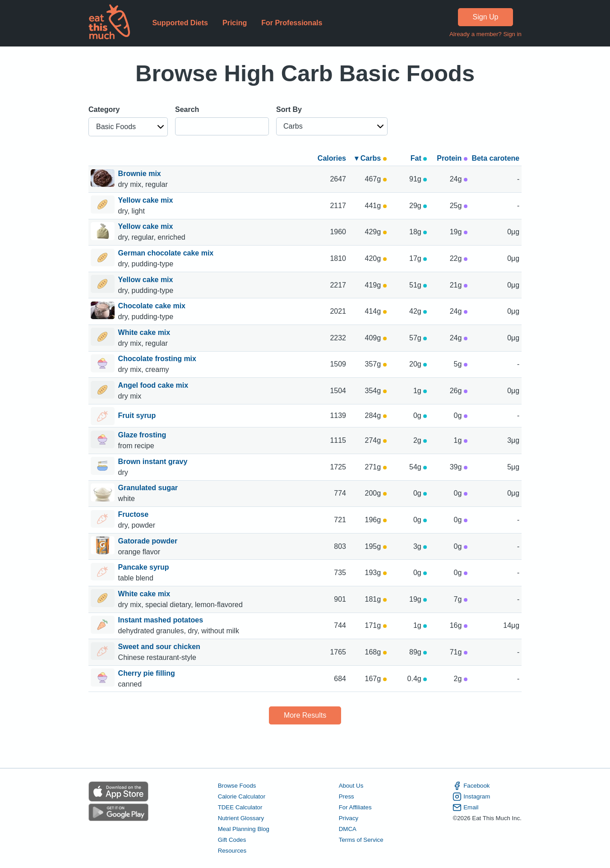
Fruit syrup (137, 416)
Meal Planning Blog (244, 829)
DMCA (348, 829)
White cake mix (145, 332)
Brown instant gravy (154, 462)
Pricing (235, 23)
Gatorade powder (149, 541)
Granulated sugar (149, 488)
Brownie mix (141, 174)
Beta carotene (495, 158)
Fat (419, 158)
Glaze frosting (143, 435)
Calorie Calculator (242, 796)
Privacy (349, 818)
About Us (351, 786)
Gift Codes (232, 840)
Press (347, 796)
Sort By (289, 109)
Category (104, 109)
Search (187, 109)
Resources (232, 851)
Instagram (471, 797)
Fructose (134, 514)
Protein (452, 158)
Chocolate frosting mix (158, 359)
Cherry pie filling (148, 673)
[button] (128, 127)
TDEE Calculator (240, 807)
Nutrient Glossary (241, 818)
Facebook (471, 786)
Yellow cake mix (147, 200)
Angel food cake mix (154, 385)
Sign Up (486, 17)
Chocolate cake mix (153, 306)
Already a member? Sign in (485, 34)
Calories (332, 158)
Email (465, 808)
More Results (305, 715)
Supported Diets (180, 23)
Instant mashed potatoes (162, 620)
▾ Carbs (370, 158)
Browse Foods (237, 786)
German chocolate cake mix (167, 253)
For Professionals (292, 23)
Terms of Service (361, 840)
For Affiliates (355, 807)
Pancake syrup (145, 567)
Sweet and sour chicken (160, 647)
